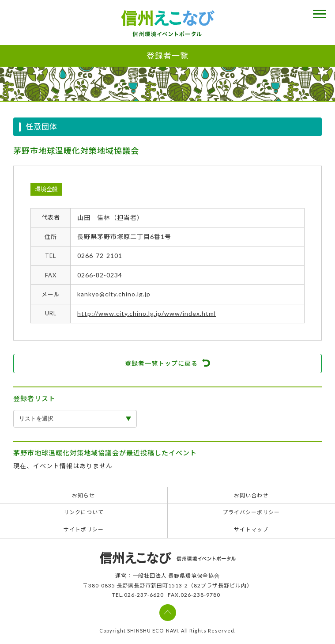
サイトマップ (251, 529)
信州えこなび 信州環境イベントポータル (168, 23)
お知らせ (83, 495)
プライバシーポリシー (251, 512)
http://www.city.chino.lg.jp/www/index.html (147, 313)
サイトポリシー (84, 529)
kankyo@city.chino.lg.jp (114, 294)
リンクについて (84, 512)
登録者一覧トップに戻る (161, 363)
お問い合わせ (251, 495)
